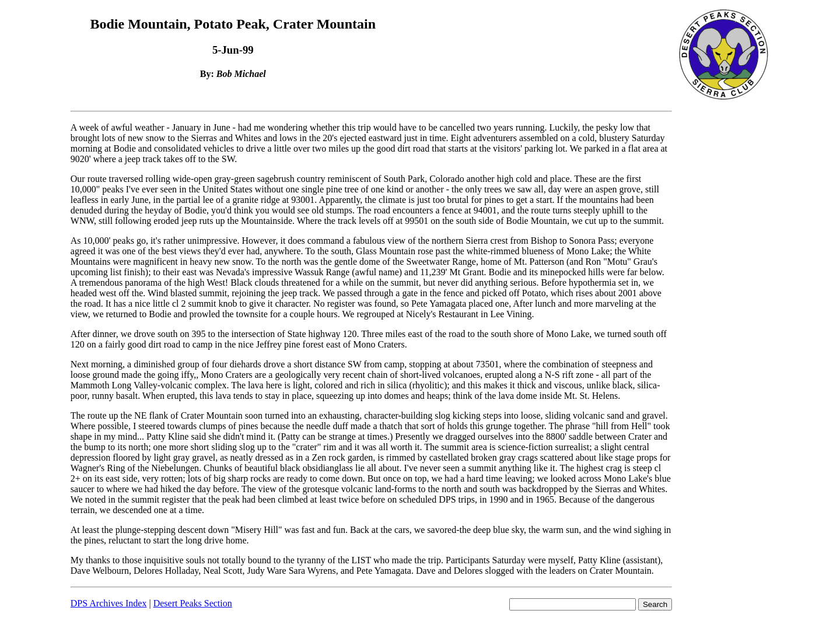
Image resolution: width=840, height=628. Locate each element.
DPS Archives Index (109, 603)
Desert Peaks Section (193, 603)
